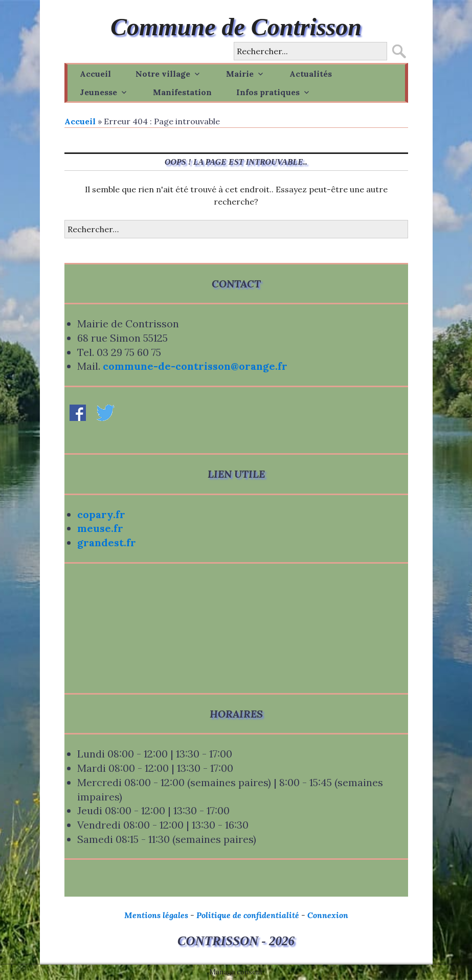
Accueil (95, 74)
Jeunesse (98, 92)
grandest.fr (107, 542)
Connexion (328, 915)
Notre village (163, 74)
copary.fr (101, 514)
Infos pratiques (268, 92)
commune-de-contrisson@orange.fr (195, 366)
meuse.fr (100, 528)
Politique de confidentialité (248, 915)
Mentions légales (156, 915)
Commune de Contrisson (236, 27)
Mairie (240, 74)
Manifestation (182, 92)
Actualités (311, 74)
